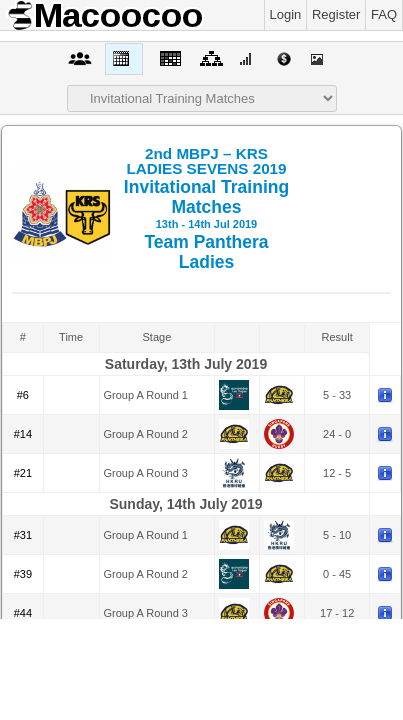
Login (286, 14)
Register (336, 14)
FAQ (384, 14)
